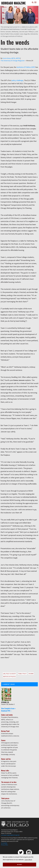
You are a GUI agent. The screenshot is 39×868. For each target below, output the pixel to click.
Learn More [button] (28, 860)
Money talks (5, 771)
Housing (31, 674)
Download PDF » (6, 711)
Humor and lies (6, 759)
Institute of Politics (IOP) (26, 67)
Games (3, 740)
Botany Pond (5, 731)
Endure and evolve (7, 715)
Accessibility (4, 843)
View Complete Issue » (8, 708)
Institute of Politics (9, 677)
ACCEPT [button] (20, 864)
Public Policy (22, 674)
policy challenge (17, 80)
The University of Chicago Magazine (13, 61)
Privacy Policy (5, 845)
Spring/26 (5, 702)
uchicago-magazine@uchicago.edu (10, 835)
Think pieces (5, 798)
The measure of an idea (9, 782)
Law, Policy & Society (9, 674)
